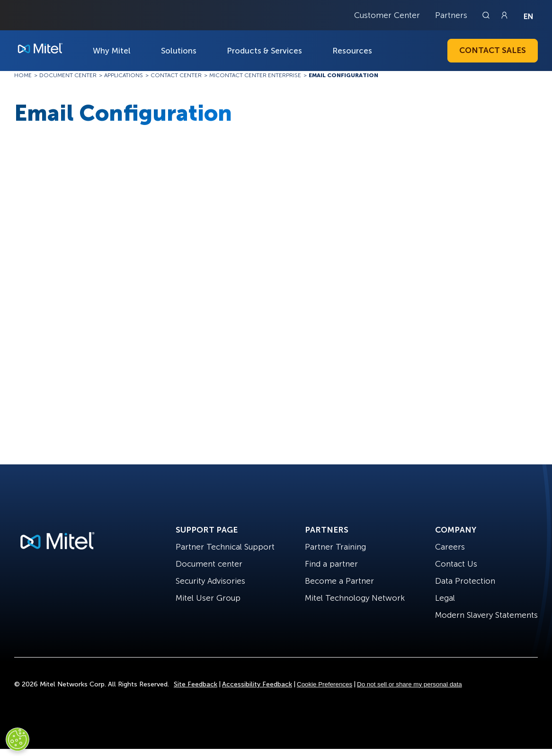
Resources (352, 51)
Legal (445, 598)
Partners (451, 15)
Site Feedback (196, 684)
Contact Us (456, 564)
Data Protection (465, 581)
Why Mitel (112, 51)
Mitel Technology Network (355, 598)
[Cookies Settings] (18, 739)
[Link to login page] (504, 15)
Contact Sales (493, 50)
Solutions (179, 51)
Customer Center (387, 15)
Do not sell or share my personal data (410, 684)
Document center (209, 564)
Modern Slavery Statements (486, 615)
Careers (450, 547)
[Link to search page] (487, 15)
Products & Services (264, 51)
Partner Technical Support (225, 547)
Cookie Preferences (325, 684)
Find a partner (331, 564)
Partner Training (335, 547)
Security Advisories (210, 581)
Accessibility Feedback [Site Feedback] (257, 684)
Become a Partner (339, 581)
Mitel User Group (208, 598)
